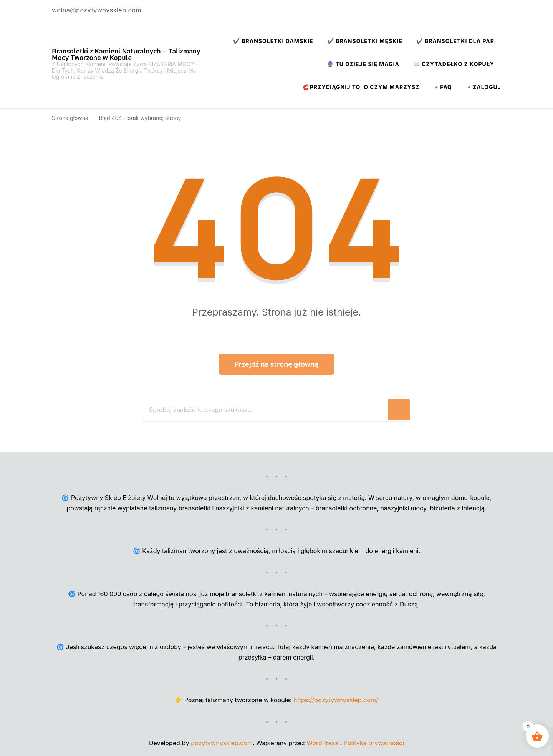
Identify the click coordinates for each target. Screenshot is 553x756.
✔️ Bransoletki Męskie (365, 41)
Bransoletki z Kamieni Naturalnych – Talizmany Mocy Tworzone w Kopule (126, 54)
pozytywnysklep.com (222, 743)
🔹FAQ (443, 87)
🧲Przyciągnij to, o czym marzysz (361, 87)
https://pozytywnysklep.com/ (336, 700)
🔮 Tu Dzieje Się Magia (363, 64)
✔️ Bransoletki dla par (455, 41)
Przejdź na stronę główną (276, 364)
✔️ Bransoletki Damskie (273, 41)
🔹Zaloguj (483, 87)
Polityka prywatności (374, 743)
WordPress (322, 743)
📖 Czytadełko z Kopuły (454, 64)
